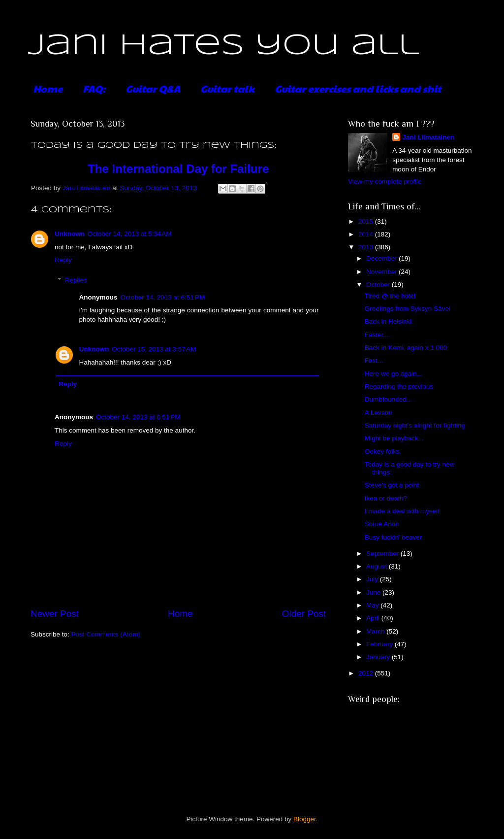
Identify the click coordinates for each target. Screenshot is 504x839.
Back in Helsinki (388, 321)
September (383, 554)
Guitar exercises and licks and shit (358, 89)
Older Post (304, 614)
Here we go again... (394, 374)
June (374, 592)
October (379, 285)
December (382, 258)
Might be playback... (394, 438)
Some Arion (382, 524)
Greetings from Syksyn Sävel (408, 309)
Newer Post (55, 614)
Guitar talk (227, 89)
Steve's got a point (392, 485)
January (379, 657)
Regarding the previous (399, 386)
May (373, 605)
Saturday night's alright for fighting (415, 425)
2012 (367, 673)
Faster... (377, 335)
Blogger (305, 819)
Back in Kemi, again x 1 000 (406, 348)
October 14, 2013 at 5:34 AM (130, 234)
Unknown (70, 234)
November (382, 272)
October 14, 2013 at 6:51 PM (163, 297)
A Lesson (378, 413)
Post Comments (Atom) (106, 634)
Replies (76, 280)
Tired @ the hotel (390, 296)
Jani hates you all (224, 46)
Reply (63, 260)
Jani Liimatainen (428, 137)
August (378, 566)
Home (48, 89)
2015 (367, 221)
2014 (367, 234)
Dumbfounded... (388, 399)
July (373, 579)
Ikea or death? (386, 498)
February (380, 644)
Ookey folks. (383, 452)
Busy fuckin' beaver (394, 537)
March (376, 631)
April (374, 618)
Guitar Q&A (153, 89)
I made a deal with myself (402, 511)
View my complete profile (385, 182)
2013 (367, 247)
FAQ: (94, 89)
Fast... (374, 360)
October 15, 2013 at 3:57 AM (154, 349)
